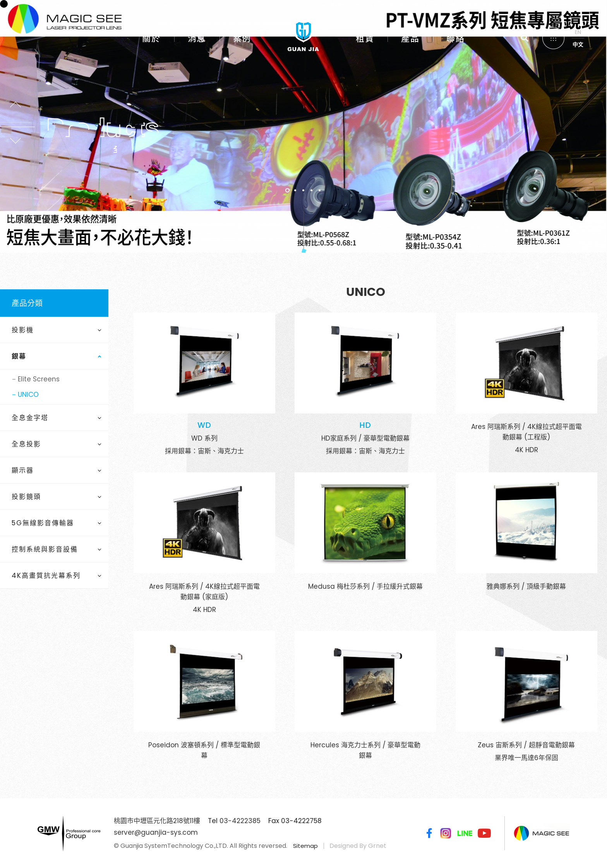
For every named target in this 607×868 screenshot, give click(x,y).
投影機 (23, 330)
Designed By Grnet (358, 846)
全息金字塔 (30, 418)
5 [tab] (320, 191)
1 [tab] (287, 191)
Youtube (484, 833)
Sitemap (305, 846)
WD (204, 425)
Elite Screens (39, 379)
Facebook (428, 833)
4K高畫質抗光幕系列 (46, 576)
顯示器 (23, 470)
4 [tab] (312, 191)
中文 (578, 44)
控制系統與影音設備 (45, 549)
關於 (151, 38)
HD (365, 425)
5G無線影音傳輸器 (43, 523)
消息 (197, 38)
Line (465, 833)
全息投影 (26, 444)
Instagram (446, 833)
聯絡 (455, 38)
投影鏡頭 (26, 497)
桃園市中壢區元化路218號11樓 (157, 821)
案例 (242, 38)
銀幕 (19, 356)
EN (578, 32)
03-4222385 (240, 821)
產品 (410, 38)
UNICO (28, 395)
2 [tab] (296, 191)
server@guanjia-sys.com (156, 832)
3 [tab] (304, 191)
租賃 (365, 38)
